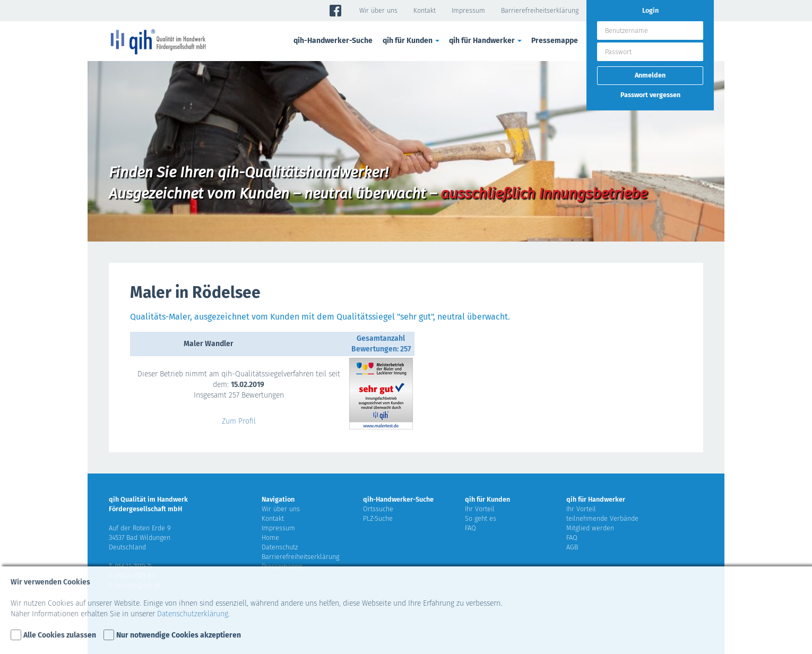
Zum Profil (239, 421)
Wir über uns (378, 10)
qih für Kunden (412, 41)
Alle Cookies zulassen (60, 635)
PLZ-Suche (378, 518)
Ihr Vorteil (480, 509)
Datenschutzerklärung (193, 614)
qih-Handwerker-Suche (333, 41)
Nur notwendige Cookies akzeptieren (179, 635)
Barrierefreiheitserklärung (540, 10)
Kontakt (425, 10)
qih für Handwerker (486, 41)
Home (270, 537)
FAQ (470, 528)
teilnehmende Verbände (602, 518)
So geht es (481, 518)
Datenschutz (280, 547)
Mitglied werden (590, 528)
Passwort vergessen (650, 95)
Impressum (468, 10)
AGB (572, 547)
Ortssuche (378, 509)
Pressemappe (555, 41)
